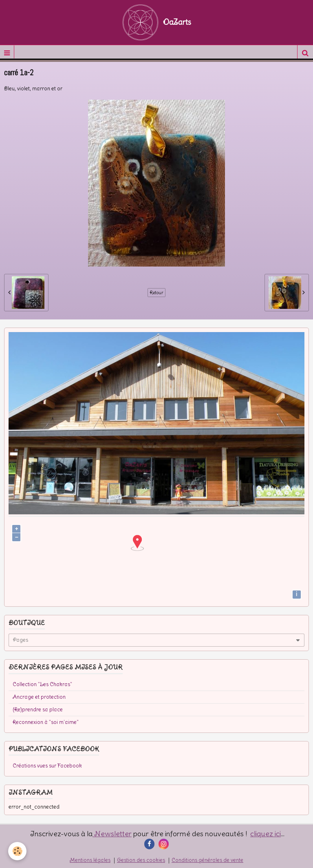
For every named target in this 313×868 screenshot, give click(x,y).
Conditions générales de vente (207, 860)
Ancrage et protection (39, 697)
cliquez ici (266, 834)
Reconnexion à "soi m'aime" (46, 722)
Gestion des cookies (141, 860)
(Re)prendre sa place (38, 709)
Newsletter (112, 834)
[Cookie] (17, 851)
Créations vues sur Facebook (47, 766)
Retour (156, 293)
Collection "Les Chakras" (42, 684)
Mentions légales (90, 860)
